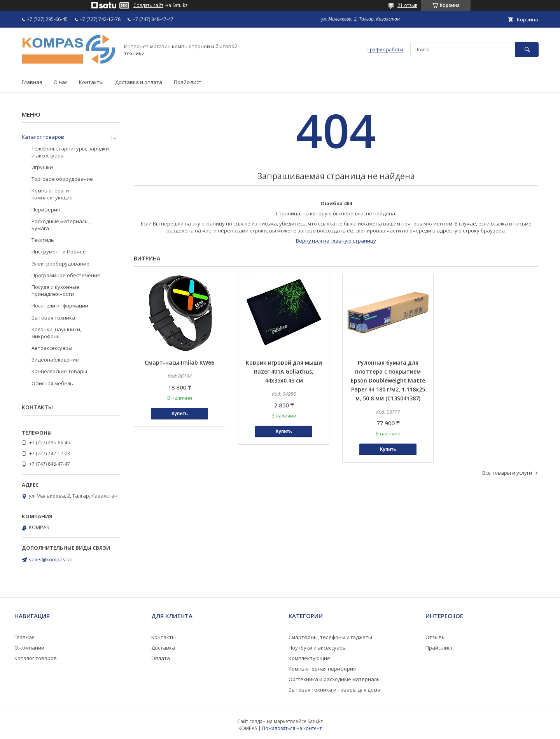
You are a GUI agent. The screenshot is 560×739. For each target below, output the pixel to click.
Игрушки (42, 167)
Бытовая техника (53, 318)
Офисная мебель (52, 383)
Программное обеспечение (66, 275)
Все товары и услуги (507, 473)
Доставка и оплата (139, 82)
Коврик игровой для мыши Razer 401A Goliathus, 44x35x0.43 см (284, 371)
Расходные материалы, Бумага (61, 225)
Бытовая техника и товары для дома (334, 690)
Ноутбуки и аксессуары (318, 648)
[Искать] (527, 50)
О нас (60, 82)
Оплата (161, 658)
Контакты (91, 82)
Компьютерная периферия (322, 669)
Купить (180, 414)
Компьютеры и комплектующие (52, 194)
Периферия (46, 210)
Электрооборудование (60, 264)
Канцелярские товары (59, 371)
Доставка (163, 648)
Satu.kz (315, 721)
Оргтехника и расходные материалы (335, 679)
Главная (32, 82)
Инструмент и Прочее (59, 252)
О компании (29, 648)
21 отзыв (407, 5)
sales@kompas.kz (50, 559)
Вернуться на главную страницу (336, 241)
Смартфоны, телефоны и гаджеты (330, 637)
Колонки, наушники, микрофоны (56, 333)
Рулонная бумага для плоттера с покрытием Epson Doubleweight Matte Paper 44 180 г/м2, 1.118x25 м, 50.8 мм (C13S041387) (388, 380)
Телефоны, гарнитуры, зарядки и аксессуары (70, 152)
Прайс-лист (188, 82)
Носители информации (60, 306)
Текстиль (43, 240)
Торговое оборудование (62, 179)
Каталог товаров (43, 137)
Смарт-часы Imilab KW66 (179, 363)
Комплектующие (309, 658)
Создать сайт (148, 5)
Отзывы (436, 637)
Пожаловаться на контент (292, 728)
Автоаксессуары (52, 348)
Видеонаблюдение (55, 360)
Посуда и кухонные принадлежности (55, 290)
